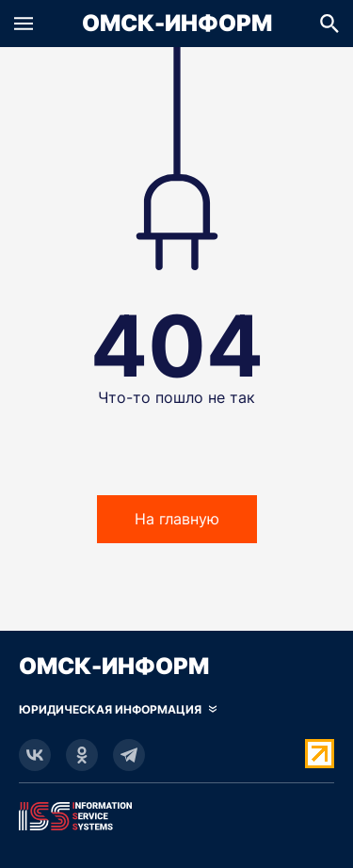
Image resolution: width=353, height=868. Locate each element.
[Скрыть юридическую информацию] (118, 710)
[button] (24, 24)
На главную (177, 519)
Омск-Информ (177, 24)
